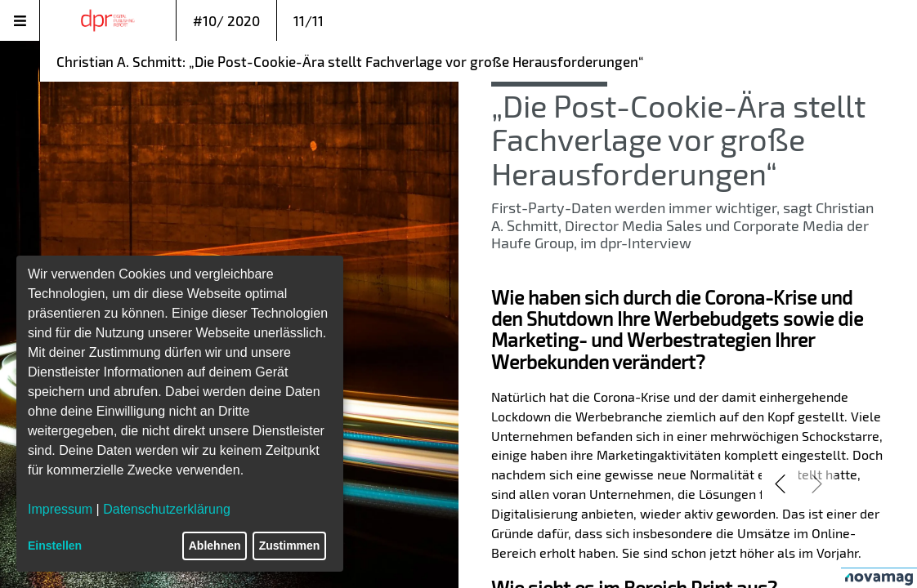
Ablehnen (215, 546)
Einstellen (55, 546)
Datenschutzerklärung (167, 509)
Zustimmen (290, 546)
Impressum (60, 509)
